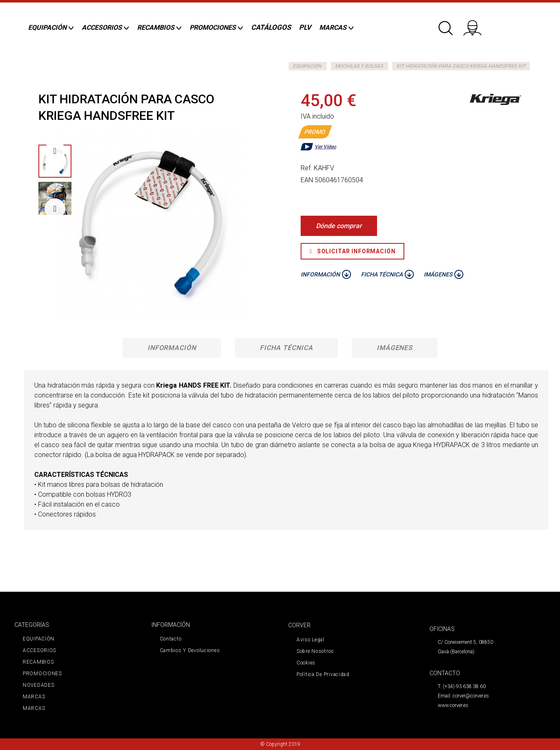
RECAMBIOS (38, 662)
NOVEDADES (38, 685)
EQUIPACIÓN (307, 66)
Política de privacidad (323, 674)
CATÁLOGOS (271, 27)
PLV (305, 27)
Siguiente (55, 209)
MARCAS (34, 697)
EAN (307, 180)
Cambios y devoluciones (190, 650)
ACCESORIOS (39, 650)
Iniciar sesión (478, 25)
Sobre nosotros (315, 651)
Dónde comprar (339, 226)
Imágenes (395, 348)
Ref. (306, 168)
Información (172, 348)
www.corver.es (453, 705)
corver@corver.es (471, 696)
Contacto (171, 639)
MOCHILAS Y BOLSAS (359, 66)
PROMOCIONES (42, 674)
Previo (55, 151)
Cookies (306, 663)
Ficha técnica (286, 348)
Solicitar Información (352, 251)
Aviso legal (311, 640)
